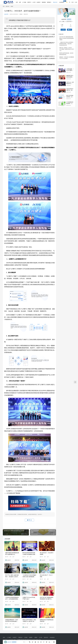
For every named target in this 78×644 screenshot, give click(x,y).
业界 (20, 2)
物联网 (31, 637)
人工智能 (24, 2)
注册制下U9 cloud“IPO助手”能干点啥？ (29, 598)
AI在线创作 (62, 2)
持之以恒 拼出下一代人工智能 (46, 576)
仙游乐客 (6, 14)
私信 (69, 30)
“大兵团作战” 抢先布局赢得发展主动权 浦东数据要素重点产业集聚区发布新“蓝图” (29, 576)
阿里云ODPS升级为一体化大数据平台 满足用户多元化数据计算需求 (29, 621)
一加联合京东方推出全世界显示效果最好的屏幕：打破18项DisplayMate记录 (66, 44)
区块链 (26, 637)
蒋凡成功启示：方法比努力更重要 (47, 554)
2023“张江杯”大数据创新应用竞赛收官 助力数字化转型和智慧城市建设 (47, 598)
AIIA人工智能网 (17, 640)
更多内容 (55, 2)
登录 (72, 2)
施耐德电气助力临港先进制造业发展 (70, 77)
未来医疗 (39, 2)
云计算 (34, 2)
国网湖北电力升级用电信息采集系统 (47, 621)
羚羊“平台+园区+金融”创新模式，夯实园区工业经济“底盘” (12, 576)
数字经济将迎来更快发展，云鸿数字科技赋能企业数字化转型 (29, 554)
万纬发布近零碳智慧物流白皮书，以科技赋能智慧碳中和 (12, 598)
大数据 (21, 14)
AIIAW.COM (38, 640)
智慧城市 (49, 2)
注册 (76, 2)
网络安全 (20, 637)
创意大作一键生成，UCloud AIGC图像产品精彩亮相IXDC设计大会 (67, 49)
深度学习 (29, 2)
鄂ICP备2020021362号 (30, 640)
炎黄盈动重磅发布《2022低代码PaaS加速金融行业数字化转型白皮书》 (12, 621)
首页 (17, 2)
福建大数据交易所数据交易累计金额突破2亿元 (12, 554)
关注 (63, 30)
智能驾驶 (44, 2)
